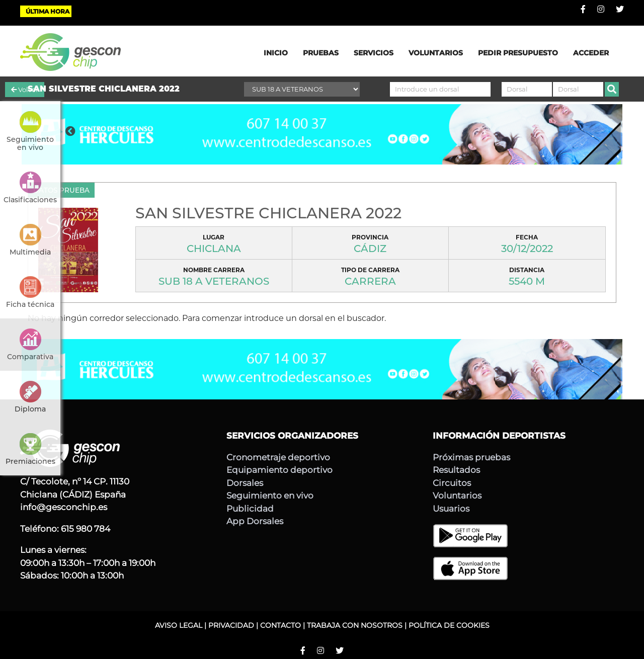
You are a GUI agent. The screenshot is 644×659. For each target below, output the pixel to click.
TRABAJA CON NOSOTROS (355, 625)
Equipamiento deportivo (279, 470)
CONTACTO (280, 625)
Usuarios (451, 509)
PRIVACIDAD (231, 625)
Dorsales (245, 483)
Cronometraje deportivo (278, 457)
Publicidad (250, 509)
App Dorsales (255, 521)
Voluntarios (457, 496)
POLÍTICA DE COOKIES (449, 625)
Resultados (456, 470)
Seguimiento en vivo (270, 496)
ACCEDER (591, 53)
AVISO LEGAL (179, 625)
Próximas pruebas (471, 457)
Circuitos (452, 483)
